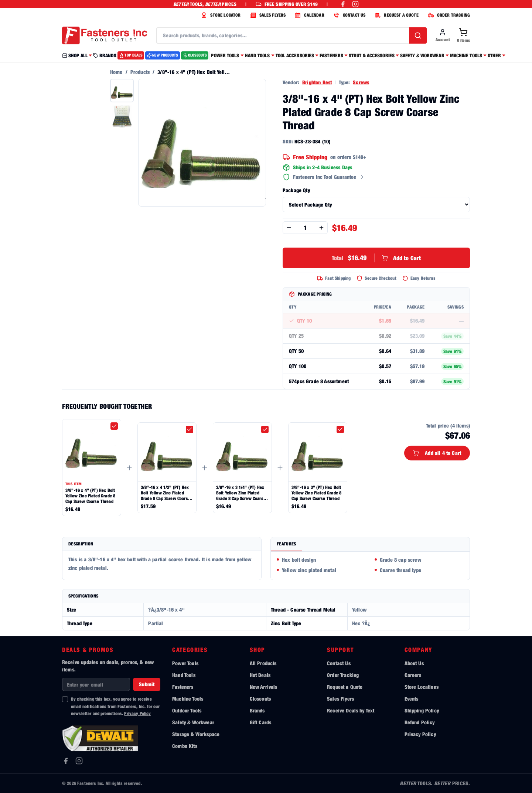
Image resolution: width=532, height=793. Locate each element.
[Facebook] (66, 761)
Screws (361, 82)
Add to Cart (376, 258)
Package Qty (296, 190)
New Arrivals (264, 687)
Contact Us (339, 663)
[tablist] (370, 544)
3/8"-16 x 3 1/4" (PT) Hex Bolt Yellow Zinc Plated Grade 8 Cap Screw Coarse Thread (241, 493)
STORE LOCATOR (220, 15)
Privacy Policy (137, 713)
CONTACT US (349, 15)
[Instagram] (79, 761)
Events (412, 699)
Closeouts (260, 699)
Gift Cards (261, 722)
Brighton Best (317, 82)
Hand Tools (184, 675)
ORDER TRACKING (448, 15)
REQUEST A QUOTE (395, 15)
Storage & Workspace (196, 734)
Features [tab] (286, 544)
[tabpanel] (370, 566)
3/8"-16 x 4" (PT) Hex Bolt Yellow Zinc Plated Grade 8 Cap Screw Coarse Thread (90, 496)
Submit (147, 684)
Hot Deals (260, 675)
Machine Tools (188, 699)
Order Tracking (343, 675)
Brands (257, 710)
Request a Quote (345, 687)
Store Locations (422, 687)
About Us (414, 663)
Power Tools (185, 663)
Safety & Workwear (193, 722)
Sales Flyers (340, 699)
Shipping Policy (422, 710)
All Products (263, 663)
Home (116, 72)
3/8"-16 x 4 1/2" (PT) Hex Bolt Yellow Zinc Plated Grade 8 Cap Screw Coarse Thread (166, 493)
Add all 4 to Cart (437, 453)
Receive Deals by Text (351, 710)
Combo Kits (185, 746)
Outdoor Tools (187, 710)
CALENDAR (308, 15)
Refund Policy (420, 722)
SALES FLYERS (267, 15)
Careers (413, 675)
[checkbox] (114, 426)
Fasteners (183, 687)
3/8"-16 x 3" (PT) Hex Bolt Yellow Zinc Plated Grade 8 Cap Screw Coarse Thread (316, 493)
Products (140, 72)
